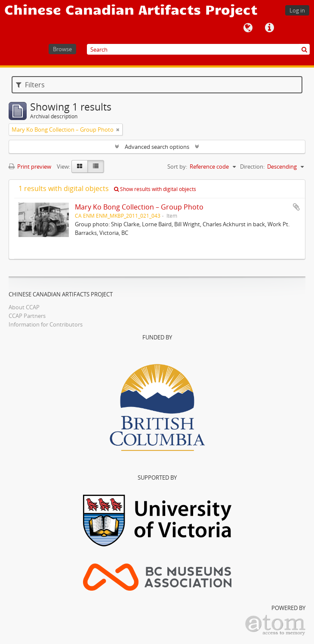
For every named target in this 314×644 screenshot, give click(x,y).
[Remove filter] (118, 129)
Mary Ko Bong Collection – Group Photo (139, 207)
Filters (30, 85)
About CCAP (24, 307)
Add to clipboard (296, 207)
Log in (297, 10)
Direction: (252, 166)
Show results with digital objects (155, 189)
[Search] (198, 49)
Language (248, 28)
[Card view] (80, 166)
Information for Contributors (46, 324)
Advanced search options (157, 147)
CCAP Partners (27, 316)
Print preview (30, 166)
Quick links (269, 28)
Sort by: (177, 166)
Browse (62, 49)
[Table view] (96, 166)
